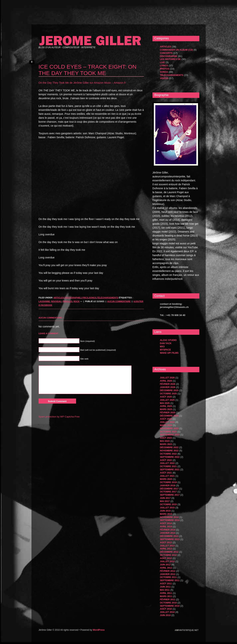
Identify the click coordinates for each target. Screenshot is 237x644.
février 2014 (168, 530)
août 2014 (166, 523)
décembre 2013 (169, 536)
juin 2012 (165, 565)
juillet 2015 (167, 508)
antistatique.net (189, 630)
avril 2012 (166, 568)
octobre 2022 (168, 454)
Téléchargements (108, 298)
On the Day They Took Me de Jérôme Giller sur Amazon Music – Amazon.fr (82, 83)
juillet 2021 (167, 476)
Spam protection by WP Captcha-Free (59, 417)
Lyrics (85, 298)
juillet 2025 (167, 400)
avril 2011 (166, 593)
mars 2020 (166, 479)
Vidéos (164, 78)
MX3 (162, 347)
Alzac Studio (168, 340)
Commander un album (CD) (176, 50)
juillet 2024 (167, 422)
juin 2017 (165, 498)
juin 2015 (165, 511)
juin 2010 (165, 615)
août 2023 (166, 438)
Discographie (72, 298)
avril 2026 (166, 381)
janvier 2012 (168, 574)
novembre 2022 (169, 451)
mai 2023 (165, 441)
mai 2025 (165, 403)
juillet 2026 (167, 378)
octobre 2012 (168, 555)
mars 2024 (166, 425)
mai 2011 (165, 590)
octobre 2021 (168, 466)
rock (76, 301)
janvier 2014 (168, 533)
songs (93, 298)
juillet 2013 (167, 546)
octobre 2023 (168, 432)
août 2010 (166, 609)
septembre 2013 (170, 539)
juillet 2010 (167, 612)
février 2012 (168, 571)
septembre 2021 (170, 470)
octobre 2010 (168, 603)
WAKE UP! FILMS (169, 353)
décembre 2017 (169, 489)
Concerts (166, 53)
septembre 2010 (170, 606)
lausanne (44, 301)
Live (163, 62)
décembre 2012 (169, 552)
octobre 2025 (168, 394)
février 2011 (168, 600)
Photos (165, 69)
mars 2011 (166, 596)
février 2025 (168, 413)
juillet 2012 (167, 561)
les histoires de (170, 59)
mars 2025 (166, 409)
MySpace (165, 350)
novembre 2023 (169, 429)
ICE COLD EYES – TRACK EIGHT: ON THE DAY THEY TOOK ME (88, 70)
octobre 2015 (168, 504)
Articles (59, 298)
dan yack (166, 343)
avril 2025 (166, 406)
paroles (67, 301)
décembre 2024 (169, 416)
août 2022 (166, 460)
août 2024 (166, 419)
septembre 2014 (170, 520)
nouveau (56, 301)
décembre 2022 (169, 447)
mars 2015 (166, 514)
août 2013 (166, 543)
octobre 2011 (168, 577)
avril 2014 (166, 527)
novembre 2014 (169, 517)
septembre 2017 (170, 495)
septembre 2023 (170, 435)
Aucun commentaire (119, 301)
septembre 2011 (170, 580)
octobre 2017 (168, 492)
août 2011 (166, 584)
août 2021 (166, 473)
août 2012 (166, 558)
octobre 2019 (168, 482)
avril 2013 (166, 549)
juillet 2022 (167, 463)
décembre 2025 (169, 390)
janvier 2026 (168, 387)
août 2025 (166, 397)
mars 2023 (166, 444)
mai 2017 (165, 501)
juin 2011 (165, 587)
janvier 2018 (168, 486)
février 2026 (168, 384)
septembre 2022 (170, 457)
